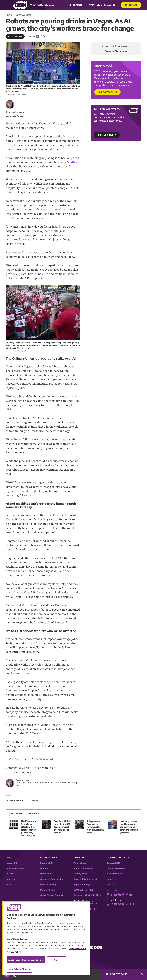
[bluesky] (120, 895)
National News (23, 15)
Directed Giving (48, 885)
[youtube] (116, 895)
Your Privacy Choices (19, 969)
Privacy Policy (80, 874)
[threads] (124, 895)
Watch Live (95, 5)
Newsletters (113, 879)
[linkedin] (131, 895)
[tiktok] (112, 895)
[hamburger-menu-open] (8, 5)
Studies (72, 162)
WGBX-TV (92, 904)
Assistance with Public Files (87, 895)
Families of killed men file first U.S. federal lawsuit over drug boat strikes (62, 827)
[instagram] (109, 895)
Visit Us (110, 885)
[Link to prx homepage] (96, 948)
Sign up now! (105, 135)
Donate (131, 5)
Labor (34, 801)
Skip (56, 960)
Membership (47, 874)
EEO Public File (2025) (85, 890)
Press (10, 885)
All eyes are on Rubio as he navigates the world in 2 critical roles (95, 827)
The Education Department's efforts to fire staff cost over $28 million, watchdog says (28, 828)
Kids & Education (16, 868)
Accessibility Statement (85, 879)
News (9, 15)
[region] (46, 938)
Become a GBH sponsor (116, 51)
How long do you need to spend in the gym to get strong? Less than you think (129, 827)
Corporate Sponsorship (52, 879)
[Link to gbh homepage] (20, 5)
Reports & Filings (82, 885)
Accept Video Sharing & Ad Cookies (26, 960)
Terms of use (80, 863)
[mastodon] (124, 904)
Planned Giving (48, 890)
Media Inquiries (114, 874)
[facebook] (128, 895)
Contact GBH (113, 863)
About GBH (13, 863)
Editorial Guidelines (83, 868)
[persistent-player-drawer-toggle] (124, 974)
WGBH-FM (92, 909)
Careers (11, 879)
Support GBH (106, 92)
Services (11, 874)
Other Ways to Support (52, 895)
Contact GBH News (116, 868)
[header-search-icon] (75, 5)
